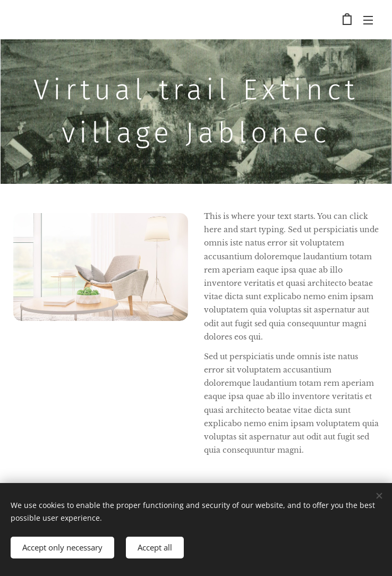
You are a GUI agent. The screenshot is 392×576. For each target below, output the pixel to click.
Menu (368, 20)
